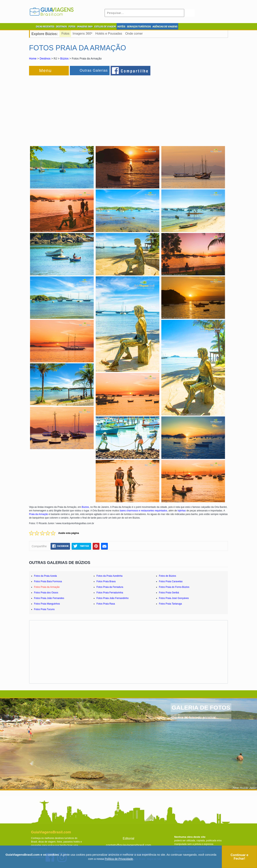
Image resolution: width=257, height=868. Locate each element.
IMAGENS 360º (85, 27)
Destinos (45, 59)
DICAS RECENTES (45, 27)
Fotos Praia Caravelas (171, 581)
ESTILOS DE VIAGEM (105, 27)
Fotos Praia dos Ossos (46, 593)
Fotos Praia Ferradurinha (110, 593)
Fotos (65, 34)
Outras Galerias (94, 70)
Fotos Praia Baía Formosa (48, 581)
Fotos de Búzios (167, 576)
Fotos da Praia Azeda (45, 576)
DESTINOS (61, 27)
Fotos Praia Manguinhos (47, 604)
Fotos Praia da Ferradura (110, 587)
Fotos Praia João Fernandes (49, 598)
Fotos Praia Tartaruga (170, 604)
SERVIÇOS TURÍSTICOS (139, 27)
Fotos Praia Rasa (106, 604)
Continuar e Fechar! (239, 857)
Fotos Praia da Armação (47, 587)
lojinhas (182, 511)
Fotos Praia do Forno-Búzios (174, 587)
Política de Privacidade (119, 859)
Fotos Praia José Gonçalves (174, 598)
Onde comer (134, 34)
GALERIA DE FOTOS (201, 708)
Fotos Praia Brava (106, 581)
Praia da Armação (39, 514)
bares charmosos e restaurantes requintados (143, 511)
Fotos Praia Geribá (169, 593)
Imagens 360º (82, 34)
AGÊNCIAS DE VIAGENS (165, 27)
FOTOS (72, 27)
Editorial (128, 838)
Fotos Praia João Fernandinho (112, 598)
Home (33, 59)
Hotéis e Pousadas (109, 34)
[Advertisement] (72, 108)
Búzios (64, 59)
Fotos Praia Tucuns (44, 609)
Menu (45, 71)
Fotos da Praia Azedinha (110, 576)
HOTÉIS (121, 27)
